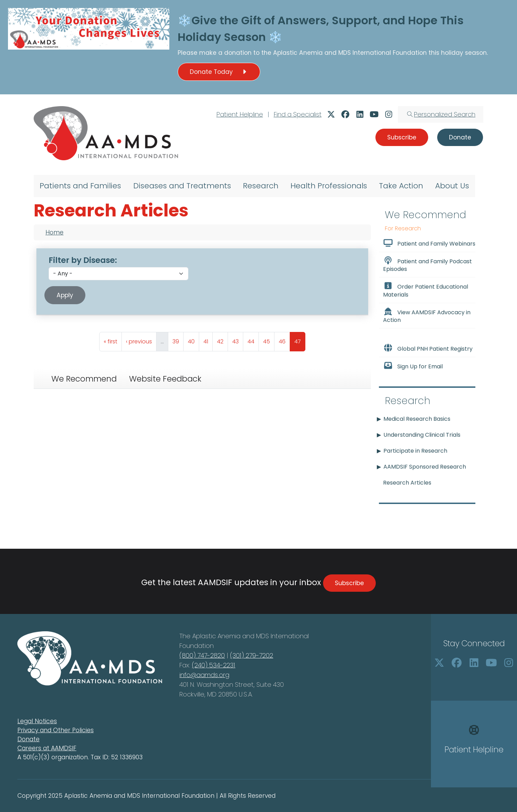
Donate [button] (460, 137)
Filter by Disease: (83, 260)
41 (208, 340)
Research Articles (407, 483)
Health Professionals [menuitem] (329, 186)
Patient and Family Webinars (429, 243)
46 (284, 340)
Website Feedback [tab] (165, 379)
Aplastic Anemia (299, 53)
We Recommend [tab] (84, 379)
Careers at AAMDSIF (47, 748)
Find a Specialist (298, 114)
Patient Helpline (240, 114)
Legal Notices (37, 721)
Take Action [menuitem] (401, 186)
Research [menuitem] (261, 186)
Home (54, 232)
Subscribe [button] (402, 137)
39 (178, 340)
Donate (28, 739)
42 (222, 340)
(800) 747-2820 (202, 655)
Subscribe (349, 583)
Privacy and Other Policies (56, 730)
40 (193, 340)
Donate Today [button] (219, 72)
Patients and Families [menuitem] (80, 186)
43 (238, 340)
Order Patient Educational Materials (426, 290)
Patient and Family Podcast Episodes (427, 265)
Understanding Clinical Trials (422, 435)
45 (269, 340)
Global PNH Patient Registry (428, 348)
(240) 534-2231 (214, 665)
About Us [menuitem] (452, 186)
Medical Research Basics (417, 419)
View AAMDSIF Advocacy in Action (427, 316)
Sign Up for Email (413, 366)
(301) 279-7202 (252, 655)
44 (253, 340)
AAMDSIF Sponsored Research (425, 467)
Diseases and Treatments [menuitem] (182, 186)
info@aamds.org (204, 675)
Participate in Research (415, 451)
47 (300, 340)
